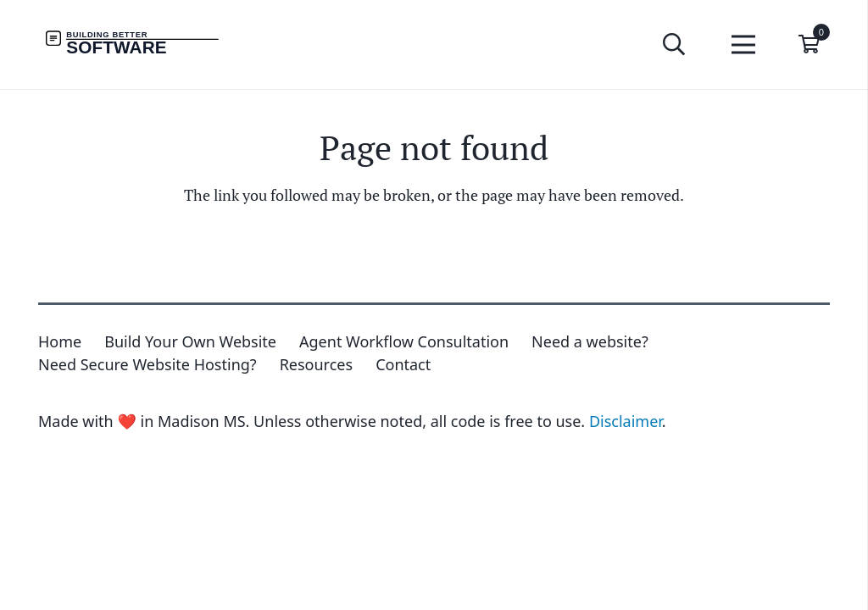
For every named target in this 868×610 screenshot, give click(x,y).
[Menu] (744, 45)
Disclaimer (626, 421)
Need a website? (590, 341)
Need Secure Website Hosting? (147, 364)
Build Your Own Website (190, 341)
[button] (673, 44)
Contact (403, 364)
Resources (316, 364)
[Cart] (810, 44)
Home (60, 341)
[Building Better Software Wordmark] (144, 45)
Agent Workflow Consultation (404, 341)
